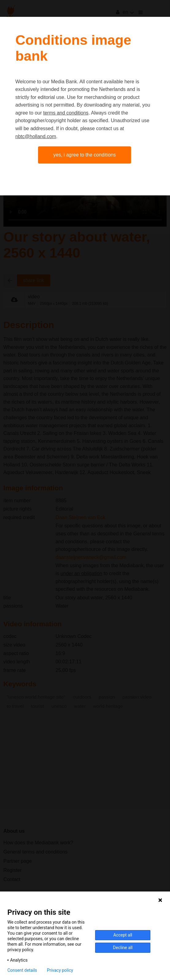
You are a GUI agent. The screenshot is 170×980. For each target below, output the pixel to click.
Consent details (22, 970)
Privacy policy (60, 970)
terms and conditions (66, 113)
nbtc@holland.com (36, 136)
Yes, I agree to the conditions (85, 155)
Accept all (123, 935)
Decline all (123, 948)
